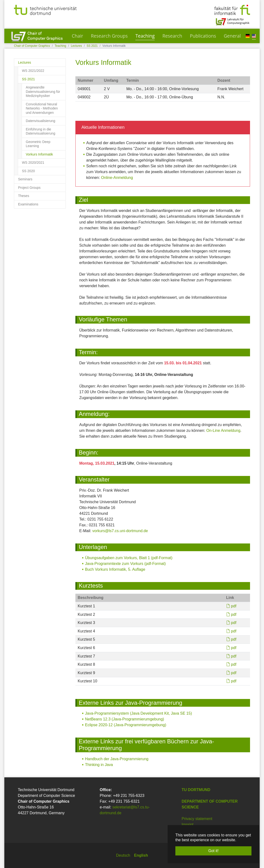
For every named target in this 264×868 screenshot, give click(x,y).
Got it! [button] (214, 851)
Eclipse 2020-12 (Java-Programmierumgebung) (126, 725)
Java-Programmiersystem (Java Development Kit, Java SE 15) (139, 713)
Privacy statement (197, 819)
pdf (234, 606)
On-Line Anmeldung (223, 431)
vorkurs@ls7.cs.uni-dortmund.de (120, 531)
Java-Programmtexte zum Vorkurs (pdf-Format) (125, 564)
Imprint (188, 824)
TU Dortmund (196, 790)
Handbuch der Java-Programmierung (117, 759)
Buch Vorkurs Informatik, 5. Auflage (115, 569)
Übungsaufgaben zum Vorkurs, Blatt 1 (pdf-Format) (129, 558)
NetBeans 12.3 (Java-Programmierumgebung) (125, 719)
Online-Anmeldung (117, 178)
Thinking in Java (99, 765)
